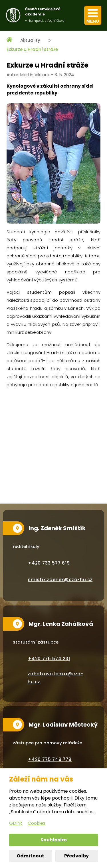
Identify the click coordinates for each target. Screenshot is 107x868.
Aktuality (30, 40)
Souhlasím (54, 840)
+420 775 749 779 (50, 759)
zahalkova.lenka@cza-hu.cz (55, 678)
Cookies (37, 823)
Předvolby (76, 856)
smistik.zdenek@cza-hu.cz (60, 580)
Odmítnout (30, 856)
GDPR (16, 823)
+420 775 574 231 (49, 659)
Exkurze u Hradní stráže (32, 49)
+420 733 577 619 (50, 563)
